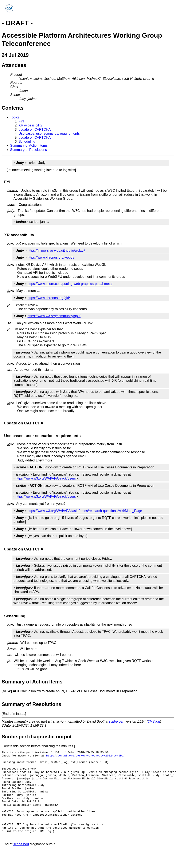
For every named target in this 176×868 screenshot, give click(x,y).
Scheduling (27, 142)
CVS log (154, 721)
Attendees (14, 65)
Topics (15, 117)
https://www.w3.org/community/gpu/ (54, 316)
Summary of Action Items (29, 146)
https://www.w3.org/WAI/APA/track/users (46, 478)
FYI (21, 121)
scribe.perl (117, 721)
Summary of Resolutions (28, 150)
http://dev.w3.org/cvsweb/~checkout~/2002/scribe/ (86, 756)
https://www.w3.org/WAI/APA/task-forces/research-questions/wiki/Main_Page (85, 511)
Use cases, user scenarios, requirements (49, 134)
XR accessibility (30, 125)
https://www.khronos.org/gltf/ (49, 298)
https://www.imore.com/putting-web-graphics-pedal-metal (70, 284)
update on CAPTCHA (35, 130)
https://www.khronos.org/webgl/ (51, 257)
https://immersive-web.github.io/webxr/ (56, 251)
